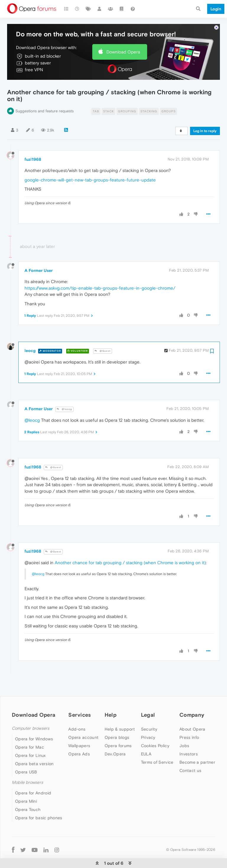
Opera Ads (79, 736)
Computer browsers (31, 710)
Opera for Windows (34, 721)
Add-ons (77, 711)
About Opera (192, 711)
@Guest (103, 333)
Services (80, 697)
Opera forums (118, 728)
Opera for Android (33, 775)
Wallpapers (79, 728)
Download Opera (123, 34)
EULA (146, 736)
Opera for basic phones (39, 800)
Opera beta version (34, 746)
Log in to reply (205, 113)
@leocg (64, 391)
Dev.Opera (115, 736)
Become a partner (197, 744)
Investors (189, 736)
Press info (189, 719)
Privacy (148, 719)
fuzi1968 (33, 141)
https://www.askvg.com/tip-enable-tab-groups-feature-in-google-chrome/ (100, 270)
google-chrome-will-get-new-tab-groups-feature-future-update (90, 162)
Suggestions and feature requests (44, 93)
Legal (148, 697)
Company (192, 697)
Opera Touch (28, 791)
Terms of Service (157, 744)
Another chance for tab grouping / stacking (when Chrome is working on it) (130, 545)
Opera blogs (117, 719)
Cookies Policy (155, 728)
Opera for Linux (30, 737)
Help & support (120, 711)
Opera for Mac (30, 729)
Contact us (190, 752)
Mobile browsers (27, 764)
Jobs (184, 728)
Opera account (83, 719)
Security (149, 711)
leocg (30, 332)
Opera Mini (26, 783)
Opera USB (26, 754)
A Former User (39, 252)
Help (111, 697)
